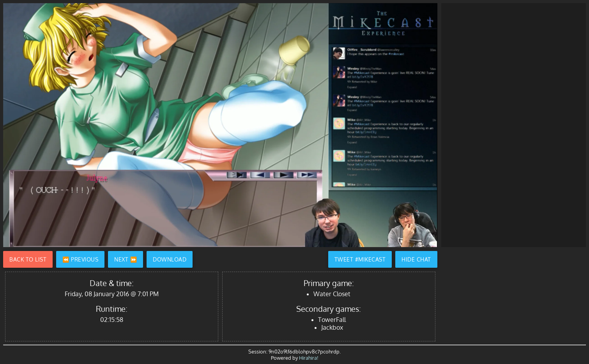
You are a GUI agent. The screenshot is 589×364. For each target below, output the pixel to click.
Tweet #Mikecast (360, 259)
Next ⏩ (126, 259)
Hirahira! (309, 358)
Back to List (28, 259)
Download (170, 259)
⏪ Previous (80, 259)
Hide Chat (416, 259)
